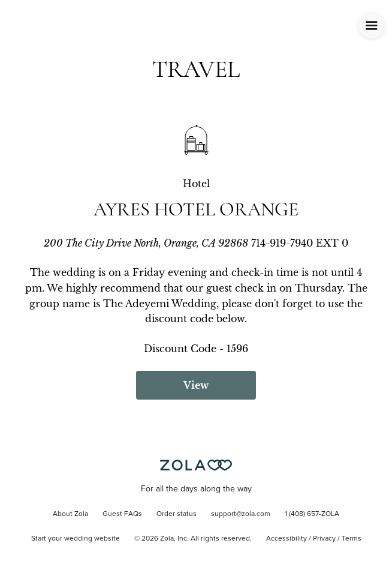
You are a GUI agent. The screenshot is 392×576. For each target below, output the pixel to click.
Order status (177, 514)
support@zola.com (241, 514)
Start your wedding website (76, 539)
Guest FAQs (122, 514)
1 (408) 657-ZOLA (312, 514)
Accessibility (287, 539)
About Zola (70, 514)
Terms (352, 539)
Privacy (324, 539)
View (196, 385)
